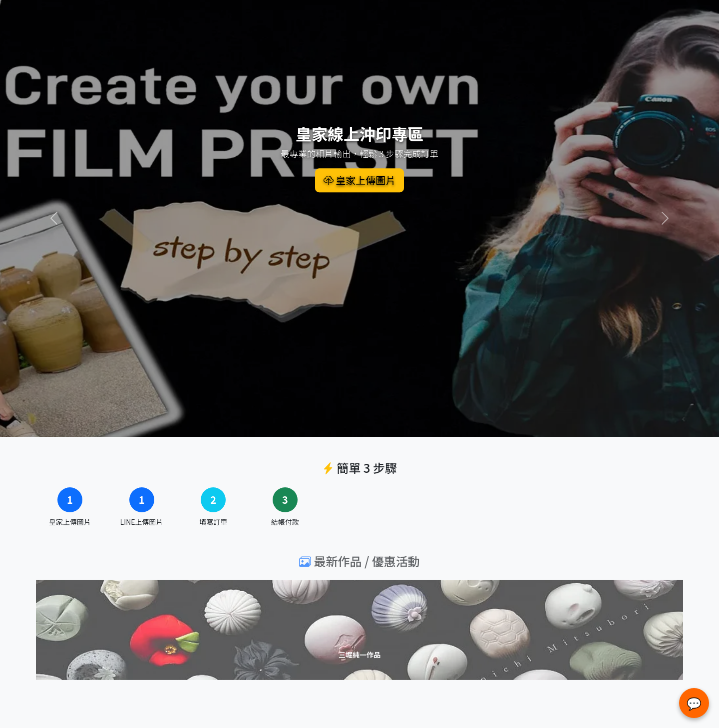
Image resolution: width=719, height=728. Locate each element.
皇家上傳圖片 (359, 180)
